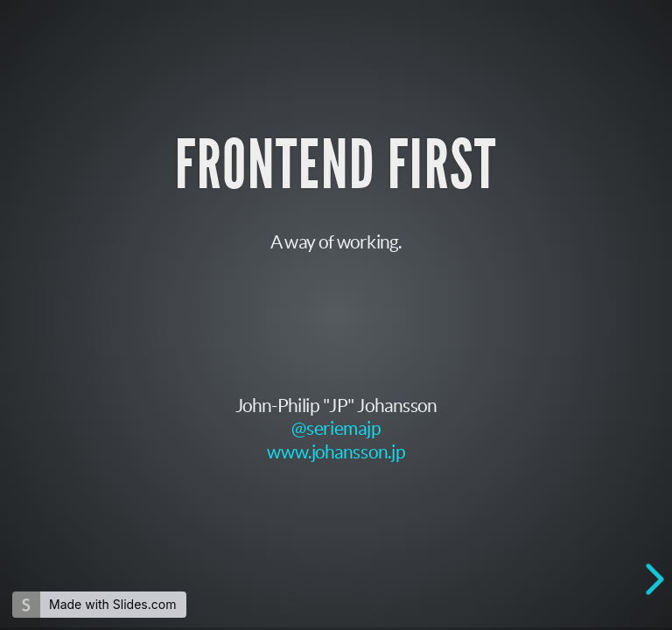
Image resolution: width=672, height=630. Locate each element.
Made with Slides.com (112, 604)
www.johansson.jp (336, 451)
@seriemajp (336, 427)
